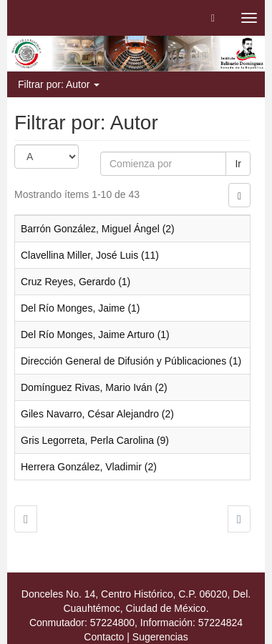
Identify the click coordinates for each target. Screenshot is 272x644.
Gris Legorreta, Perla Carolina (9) (95, 440)
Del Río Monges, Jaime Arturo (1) (95, 335)
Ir (238, 164)
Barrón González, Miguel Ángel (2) (98, 229)
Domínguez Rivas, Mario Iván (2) (94, 387)
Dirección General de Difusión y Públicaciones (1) (131, 361)
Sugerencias (160, 637)
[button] (213, 18)
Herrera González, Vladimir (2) (89, 467)
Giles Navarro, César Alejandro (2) (97, 414)
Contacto (104, 637)
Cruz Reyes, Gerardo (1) (76, 282)
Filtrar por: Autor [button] (59, 84)
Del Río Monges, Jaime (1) (81, 308)
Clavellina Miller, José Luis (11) (90, 255)
